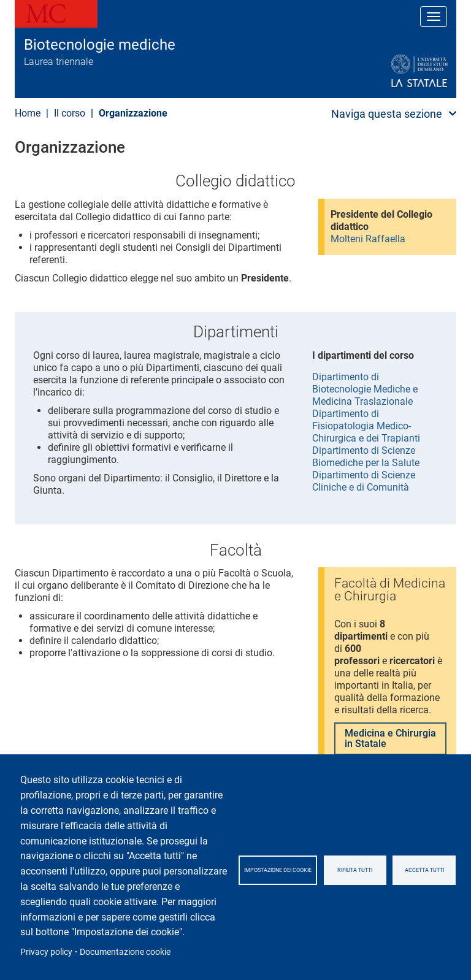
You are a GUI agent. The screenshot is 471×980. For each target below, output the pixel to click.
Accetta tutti (424, 870)
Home (28, 113)
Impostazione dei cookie (278, 870)
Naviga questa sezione (387, 114)
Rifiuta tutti (355, 870)
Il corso (70, 113)
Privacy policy (46, 952)
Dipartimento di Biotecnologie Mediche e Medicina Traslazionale (365, 389)
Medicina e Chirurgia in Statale (390, 739)
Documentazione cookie (125, 952)
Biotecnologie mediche (100, 45)
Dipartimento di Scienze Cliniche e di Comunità (364, 481)
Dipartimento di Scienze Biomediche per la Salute (366, 457)
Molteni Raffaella (368, 239)
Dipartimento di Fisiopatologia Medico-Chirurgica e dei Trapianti (366, 426)
